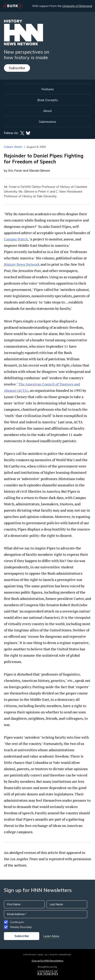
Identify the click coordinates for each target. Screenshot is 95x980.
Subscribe (17, 68)
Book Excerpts (48, 100)
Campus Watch (16, 239)
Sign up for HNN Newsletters (47, 961)
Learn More (51, 936)
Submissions (47, 122)
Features (48, 89)
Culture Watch (13, 147)
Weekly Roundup (21, 927)
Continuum (17, 922)
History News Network (22, 264)
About (47, 111)
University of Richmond (77, 6)
